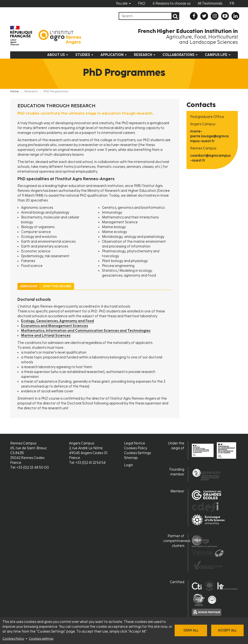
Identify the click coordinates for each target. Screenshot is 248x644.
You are (123, 4)
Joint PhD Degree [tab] (57, 286)
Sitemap (131, 458)
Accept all (227, 630)
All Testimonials (210, 4)
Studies (84, 55)
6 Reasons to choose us (171, 4)
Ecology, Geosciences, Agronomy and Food (58, 321)
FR (232, 4)
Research (145, 55)
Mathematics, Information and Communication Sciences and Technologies (86, 331)
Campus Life (218, 55)
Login (128, 465)
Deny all (191, 630)
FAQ (142, 4)
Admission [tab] (29, 286)
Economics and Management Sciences (54, 326)
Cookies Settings (137, 453)
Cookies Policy (13, 639)
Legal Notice (135, 443)
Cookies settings (41, 639)
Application (114, 55)
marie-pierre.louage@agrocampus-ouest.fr (209, 136)
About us (58, 55)
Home (15, 91)
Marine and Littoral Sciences (46, 336)
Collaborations (180, 55)
